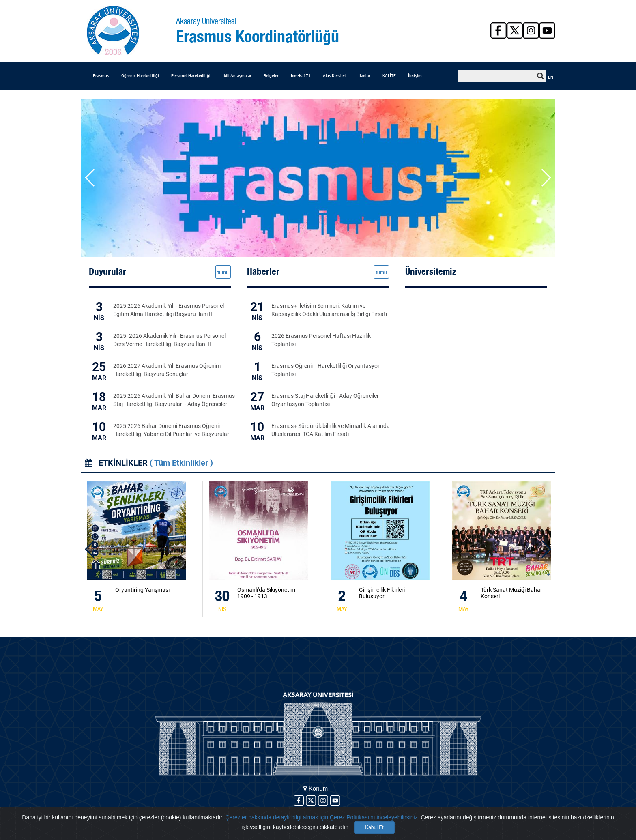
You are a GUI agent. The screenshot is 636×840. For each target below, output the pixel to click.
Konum (316, 788)
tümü (223, 272)
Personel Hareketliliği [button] (191, 76)
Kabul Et (374, 827)
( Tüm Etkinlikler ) (181, 463)
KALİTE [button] (389, 76)
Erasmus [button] (101, 76)
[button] (546, 178)
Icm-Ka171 (301, 76)
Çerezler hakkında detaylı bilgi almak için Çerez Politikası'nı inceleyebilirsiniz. (322, 817)
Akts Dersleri (335, 76)
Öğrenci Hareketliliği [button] (140, 76)
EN (551, 77)
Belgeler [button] (271, 76)
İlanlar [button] (364, 76)
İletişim (415, 76)
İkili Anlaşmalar (237, 76)
